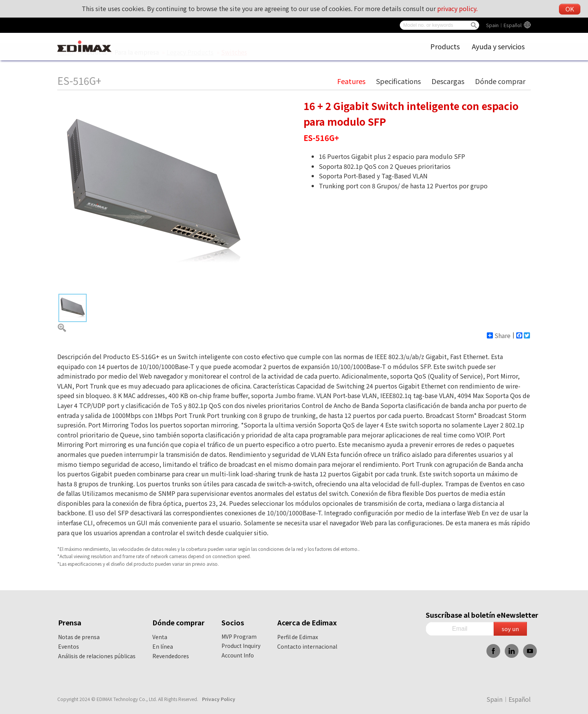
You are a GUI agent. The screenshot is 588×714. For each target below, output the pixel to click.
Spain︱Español (504, 25)
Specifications (398, 81)
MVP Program (239, 636)
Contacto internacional (307, 646)
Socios (233, 622)
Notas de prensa (79, 637)
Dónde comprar (500, 81)
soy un (510, 629)
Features (351, 81)
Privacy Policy (219, 699)
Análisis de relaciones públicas (97, 656)
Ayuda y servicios (498, 46)
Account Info (238, 655)
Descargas (448, 81)
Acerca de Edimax (307, 622)
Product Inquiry (241, 646)
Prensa (70, 622)
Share (499, 335)
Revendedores (171, 656)
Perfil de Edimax (298, 637)
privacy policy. (457, 8)
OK (570, 9)
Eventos (69, 646)
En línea (163, 646)
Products (445, 46)
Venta (160, 637)
